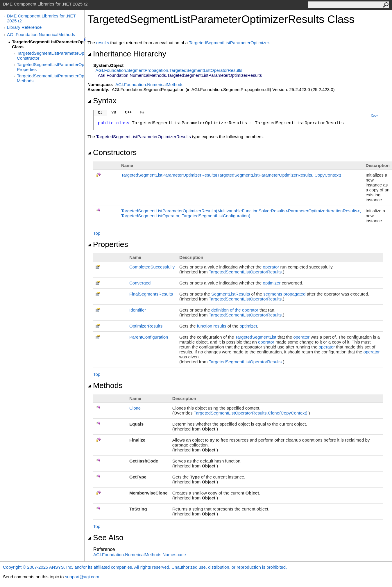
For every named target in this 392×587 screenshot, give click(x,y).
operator (271, 267)
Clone (135, 408)
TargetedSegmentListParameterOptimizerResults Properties (51, 67)
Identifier (138, 310)
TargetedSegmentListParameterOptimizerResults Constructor (51, 56)
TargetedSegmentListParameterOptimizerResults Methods (51, 78)
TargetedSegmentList (256, 337)
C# (100, 113)
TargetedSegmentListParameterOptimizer (229, 43)
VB (114, 112)
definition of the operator (235, 310)
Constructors (112, 152)
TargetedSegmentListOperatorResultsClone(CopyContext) (251, 413)
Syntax (102, 101)
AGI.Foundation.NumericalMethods (41, 34)
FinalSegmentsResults (151, 294)
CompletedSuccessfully (152, 267)
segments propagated (284, 294)
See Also (105, 538)
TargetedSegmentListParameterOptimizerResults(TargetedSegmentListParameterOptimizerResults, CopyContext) (231, 175)
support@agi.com (82, 577)
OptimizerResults (146, 326)
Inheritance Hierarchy (127, 54)
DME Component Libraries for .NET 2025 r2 (41, 18)
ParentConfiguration (149, 337)
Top (97, 233)
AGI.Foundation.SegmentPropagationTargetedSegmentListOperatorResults (169, 70)
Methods (105, 385)
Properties (108, 244)
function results (212, 326)
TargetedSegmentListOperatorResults (245, 272)
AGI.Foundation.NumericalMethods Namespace (140, 555)
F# (142, 112)
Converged (140, 283)
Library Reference (24, 27)
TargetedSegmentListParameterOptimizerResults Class (48, 44)
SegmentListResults (231, 294)
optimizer (272, 283)
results (103, 43)
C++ (128, 112)
